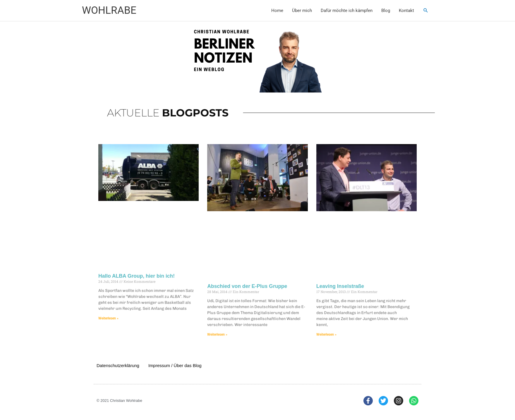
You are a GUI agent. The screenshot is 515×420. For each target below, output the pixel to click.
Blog (386, 11)
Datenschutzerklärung (118, 365)
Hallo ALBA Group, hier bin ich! (144, 274)
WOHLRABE (109, 10)
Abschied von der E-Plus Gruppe (248, 283)
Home (277, 11)
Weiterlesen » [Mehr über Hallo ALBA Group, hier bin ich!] (117, 314)
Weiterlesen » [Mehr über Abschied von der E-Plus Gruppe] (220, 329)
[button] (426, 11)
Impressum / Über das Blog (175, 365)
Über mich (302, 11)
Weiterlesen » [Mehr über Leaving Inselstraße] (322, 329)
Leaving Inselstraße (335, 283)
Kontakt (406, 11)
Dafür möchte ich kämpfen (347, 11)
